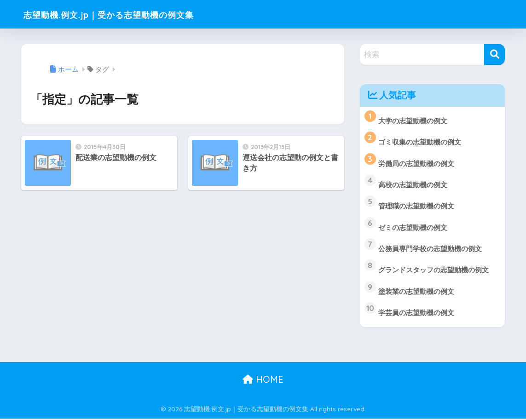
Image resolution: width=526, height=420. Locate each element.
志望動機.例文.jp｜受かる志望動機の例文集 (132, 14)
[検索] (494, 55)
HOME (263, 381)
